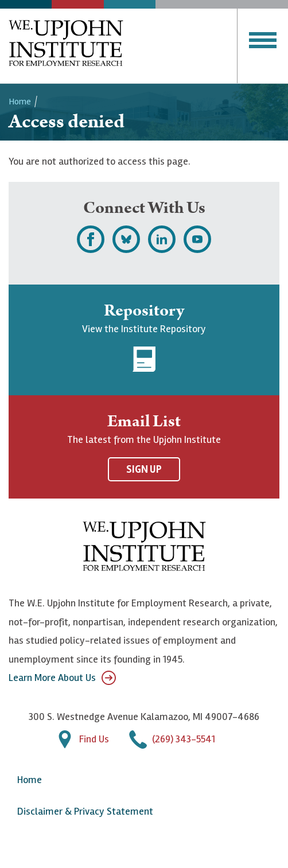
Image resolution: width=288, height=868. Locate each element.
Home (20, 102)
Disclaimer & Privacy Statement (85, 811)
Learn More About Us (62, 678)
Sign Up (144, 469)
